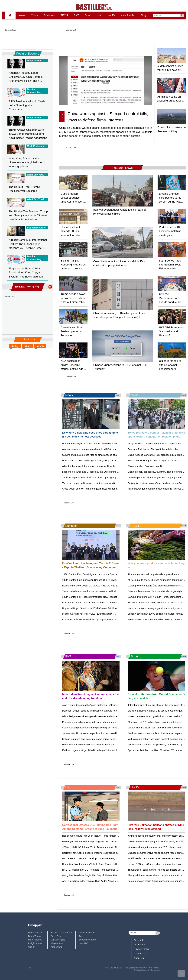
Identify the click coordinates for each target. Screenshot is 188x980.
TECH (64, 15)
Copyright (139, 940)
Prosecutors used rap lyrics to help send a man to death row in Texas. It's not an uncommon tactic (114, 722)
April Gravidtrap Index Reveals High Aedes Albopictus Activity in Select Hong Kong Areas (109, 881)
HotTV (111, 15)
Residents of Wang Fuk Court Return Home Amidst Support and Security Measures (106, 836)
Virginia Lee (57, 943)
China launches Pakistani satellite (146, 466)
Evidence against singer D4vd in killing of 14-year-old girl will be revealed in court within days (111, 750)
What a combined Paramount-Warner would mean (89, 744)
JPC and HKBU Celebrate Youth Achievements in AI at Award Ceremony (100, 847)
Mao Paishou (35, 940)
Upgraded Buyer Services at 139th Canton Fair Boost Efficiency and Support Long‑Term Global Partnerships (119, 608)
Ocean (32, 947)
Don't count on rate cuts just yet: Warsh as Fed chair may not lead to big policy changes (108, 602)
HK (99, 15)
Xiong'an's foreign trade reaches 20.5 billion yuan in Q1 (157, 847)
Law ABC (84, 943)
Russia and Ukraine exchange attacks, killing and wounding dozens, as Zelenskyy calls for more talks (116, 461)
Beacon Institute (87, 940)
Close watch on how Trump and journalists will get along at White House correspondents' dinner (113, 489)
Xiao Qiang (56, 947)
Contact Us (140, 954)
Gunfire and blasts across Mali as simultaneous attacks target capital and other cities (107, 455)
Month (40, 346)
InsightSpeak (35, 943)
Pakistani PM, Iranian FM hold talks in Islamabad (154, 449)
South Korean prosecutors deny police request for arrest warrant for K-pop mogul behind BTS (111, 728)
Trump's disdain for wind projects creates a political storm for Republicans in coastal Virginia (111, 591)
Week (28, 346)
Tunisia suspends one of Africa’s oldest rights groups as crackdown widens (102, 477)
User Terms (140, 945)
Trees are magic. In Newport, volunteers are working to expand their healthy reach (105, 483)
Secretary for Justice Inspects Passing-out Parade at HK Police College (100, 853)
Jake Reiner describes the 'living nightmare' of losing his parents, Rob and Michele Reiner (109, 705)
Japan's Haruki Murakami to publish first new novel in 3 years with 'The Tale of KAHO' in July (111, 733)
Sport (88, 15)
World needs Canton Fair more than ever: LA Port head (157, 858)
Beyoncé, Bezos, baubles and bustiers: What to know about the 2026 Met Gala (104, 711)
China (34, 15)
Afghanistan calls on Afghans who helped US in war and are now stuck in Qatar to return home (112, 449)
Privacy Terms (141, 949)
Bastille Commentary (62, 932)
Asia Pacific (128, 15)
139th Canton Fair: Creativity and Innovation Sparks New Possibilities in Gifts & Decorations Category (116, 574)
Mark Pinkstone (87, 932)
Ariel (81, 936)
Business (49, 15)
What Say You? (36, 932)
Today (15, 346)
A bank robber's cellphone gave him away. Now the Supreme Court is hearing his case (108, 466)
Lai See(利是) (58, 940)
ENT (76, 15)
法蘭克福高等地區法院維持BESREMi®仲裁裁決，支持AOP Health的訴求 (101, 614)
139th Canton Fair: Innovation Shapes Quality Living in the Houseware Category (104, 580)
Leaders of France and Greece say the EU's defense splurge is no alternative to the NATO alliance (114, 472)
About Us (139, 958)
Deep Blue (56, 936)
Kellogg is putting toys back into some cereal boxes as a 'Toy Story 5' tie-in (101, 739)
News (22, 15)
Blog (143, 15)
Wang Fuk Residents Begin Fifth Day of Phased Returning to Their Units (100, 875)
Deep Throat (35, 936)
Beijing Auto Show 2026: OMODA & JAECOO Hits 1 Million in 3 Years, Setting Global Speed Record (115, 586)
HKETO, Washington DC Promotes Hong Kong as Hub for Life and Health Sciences (106, 870)
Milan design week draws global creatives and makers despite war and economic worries (109, 716)
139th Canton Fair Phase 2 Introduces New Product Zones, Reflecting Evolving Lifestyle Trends (113, 597)
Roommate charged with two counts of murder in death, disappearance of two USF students (111, 443)
